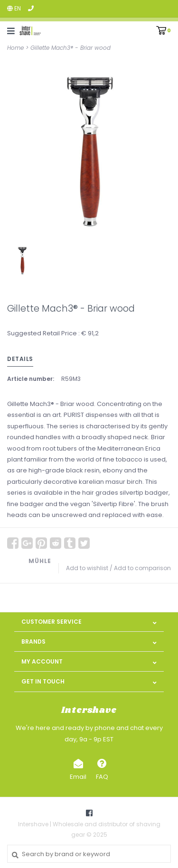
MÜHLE (40, 561)
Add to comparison (142, 568)
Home (15, 48)
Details (20, 359)
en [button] (14, 8)
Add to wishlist (87, 568)
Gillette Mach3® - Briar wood (70, 48)
